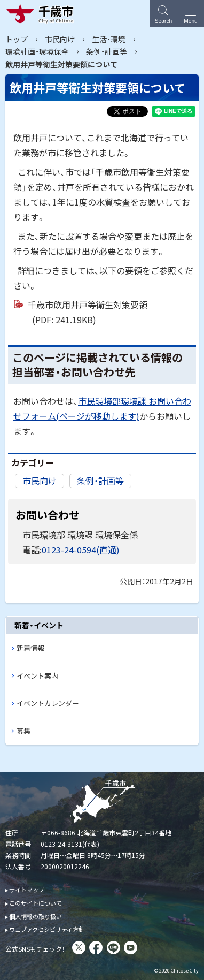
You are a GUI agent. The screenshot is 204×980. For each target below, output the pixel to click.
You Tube (131, 948)
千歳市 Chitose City (42, 13)
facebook (96, 948)
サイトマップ (27, 890)
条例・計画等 (107, 51)
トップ (17, 39)
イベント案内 (37, 676)
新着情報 (30, 648)
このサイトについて (36, 903)
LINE (113, 948)
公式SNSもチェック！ (35, 949)
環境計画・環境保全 (37, 51)
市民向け (60, 39)
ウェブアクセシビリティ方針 (47, 929)
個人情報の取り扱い (36, 916)
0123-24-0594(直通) (81, 550)
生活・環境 (109, 39)
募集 (23, 731)
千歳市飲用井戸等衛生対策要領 (88, 313)
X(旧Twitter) (79, 948)
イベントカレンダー (48, 703)
